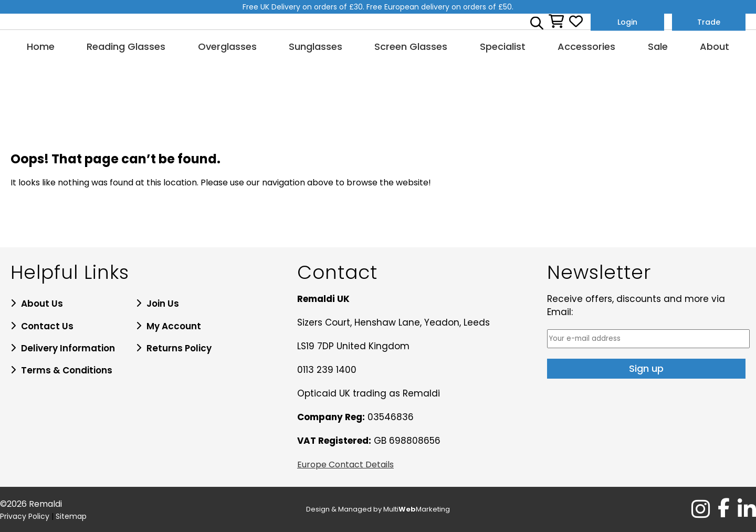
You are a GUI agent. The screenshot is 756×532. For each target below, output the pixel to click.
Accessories (586, 46)
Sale (658, 46)
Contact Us (47, 326)
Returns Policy (179, 348)
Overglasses (227, 46)
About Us (42, 304)
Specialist (503, 46)
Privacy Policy (25, 516)
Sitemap (71, 516)
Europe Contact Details (345, 465)
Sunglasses (316, 46)
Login (627, 22)
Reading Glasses (126, 46)
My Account (174, 326)
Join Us (163, 304)
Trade (709, 22)
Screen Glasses (411, 46)
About (715, 46)
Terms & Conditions (67, 370)
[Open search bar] (537, 22)
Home (41, 46)
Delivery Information (68, 348)
